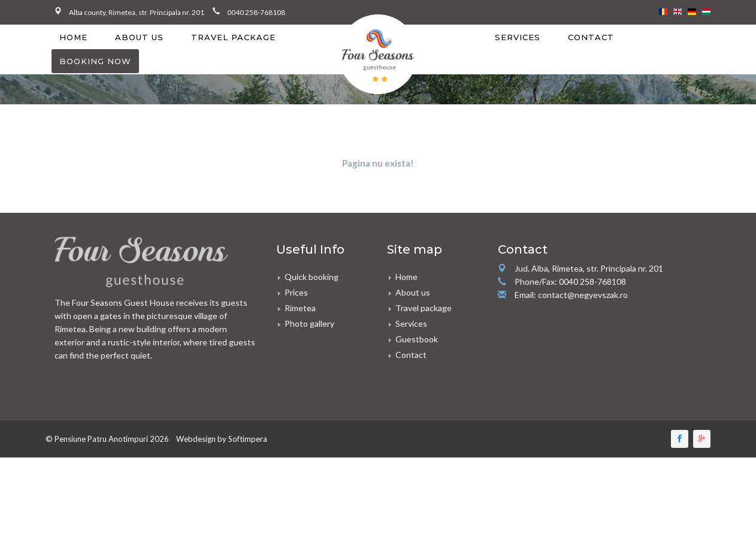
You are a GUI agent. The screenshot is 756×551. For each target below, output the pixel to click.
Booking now (95, 79)
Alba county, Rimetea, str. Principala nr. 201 (141, 12)
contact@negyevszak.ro (583, 329)
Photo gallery (309, 358)
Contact (591, 55)
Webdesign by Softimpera (222, 474)
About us (139, 55)
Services (518, 55)
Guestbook (417, 374)
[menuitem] (73, 55)
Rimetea (300, 343)
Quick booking (312, 311)
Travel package (233, 55)
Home (73, 55)
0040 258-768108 (256, 12)
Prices (296, 327)
